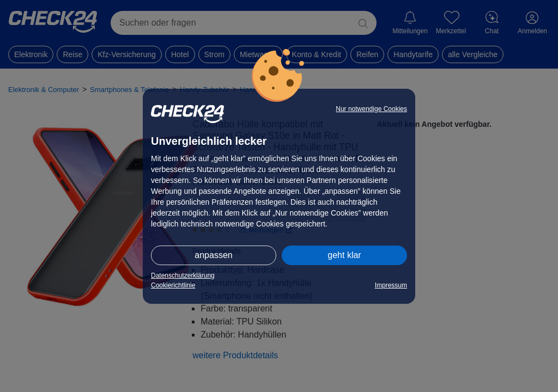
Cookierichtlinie (173, 285)
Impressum (391, 285)
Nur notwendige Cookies (371, 109)
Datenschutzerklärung (183, 275)
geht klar (344, 255)
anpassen (213, 255)
